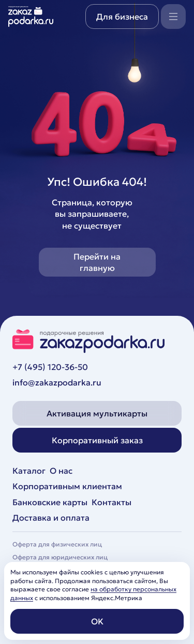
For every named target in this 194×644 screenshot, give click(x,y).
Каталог (29, 471)
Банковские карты (50, 502)
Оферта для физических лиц (57, 544)
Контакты (111, 502)
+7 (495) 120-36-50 (50, 367)
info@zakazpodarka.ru (57, 382)
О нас (61, 471)
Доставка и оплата (51, 518)
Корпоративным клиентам (67, 486)
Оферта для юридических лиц (60, 557)
